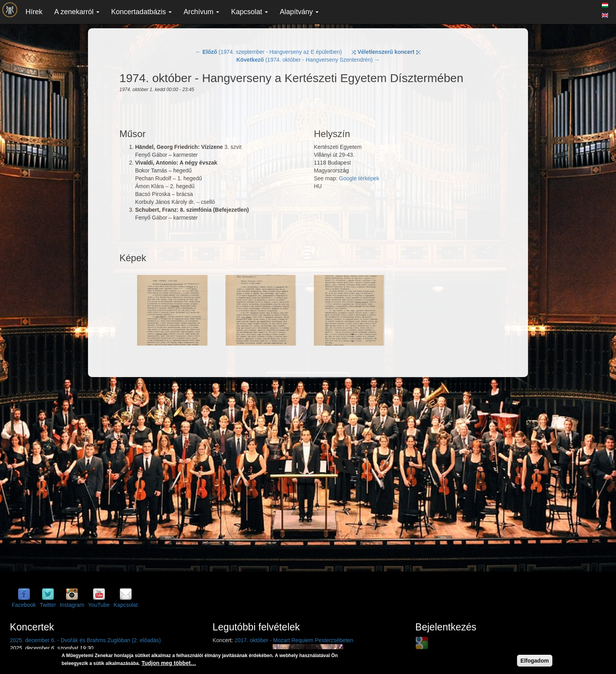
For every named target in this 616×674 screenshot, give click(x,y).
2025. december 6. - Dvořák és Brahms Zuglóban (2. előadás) (85, 640)
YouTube (99, 605)
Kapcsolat (249, 12)
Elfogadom (535, 661)
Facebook (24, 605)
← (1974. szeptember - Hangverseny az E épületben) (269, 52)
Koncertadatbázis (141, 12)
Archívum (201, 12)
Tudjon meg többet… (169, 663)
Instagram (72, 605)
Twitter (48, 605)
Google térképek (359, 178)
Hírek (34, 12)
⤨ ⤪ (386, 52)
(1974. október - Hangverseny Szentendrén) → (308, 60)
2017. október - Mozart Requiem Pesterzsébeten (294, 640)
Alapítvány (299, 12)
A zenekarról (77, 12)
